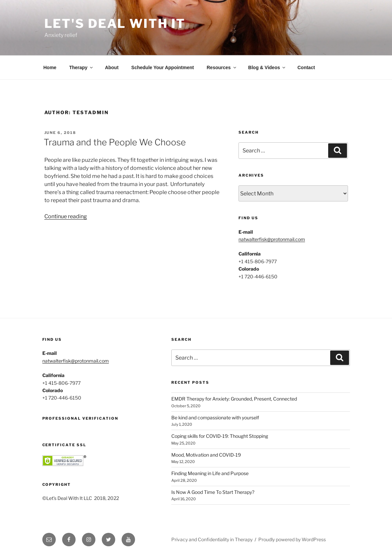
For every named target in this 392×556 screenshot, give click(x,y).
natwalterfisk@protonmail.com (272, 239)
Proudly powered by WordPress (292, 539)
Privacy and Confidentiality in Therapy (212, 539)
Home (50, 67)
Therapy (81, 67)
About (112, 67)
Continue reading (66, 216)
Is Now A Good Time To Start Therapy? (213, 492)
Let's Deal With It (115, 24)
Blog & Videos (267, 67)
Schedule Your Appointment (163, 67)
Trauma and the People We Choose (115, 142)
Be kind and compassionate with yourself (215, 418)
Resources (222, 67)
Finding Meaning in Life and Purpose (210, 473)
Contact (306, 67)
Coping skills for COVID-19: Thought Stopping (220, 436)
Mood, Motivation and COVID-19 (206, 455)
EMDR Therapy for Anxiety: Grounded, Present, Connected (234, 399)
